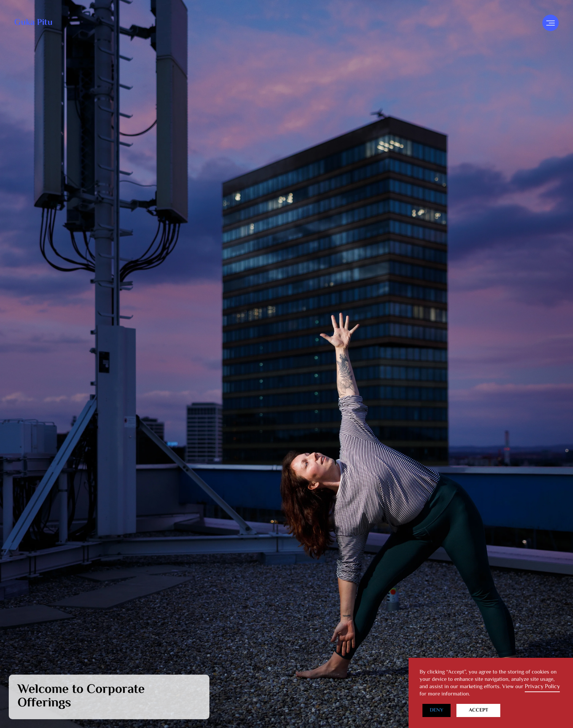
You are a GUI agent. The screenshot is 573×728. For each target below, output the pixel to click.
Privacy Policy (542, 687)
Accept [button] (479, 710)
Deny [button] (437, 710)
